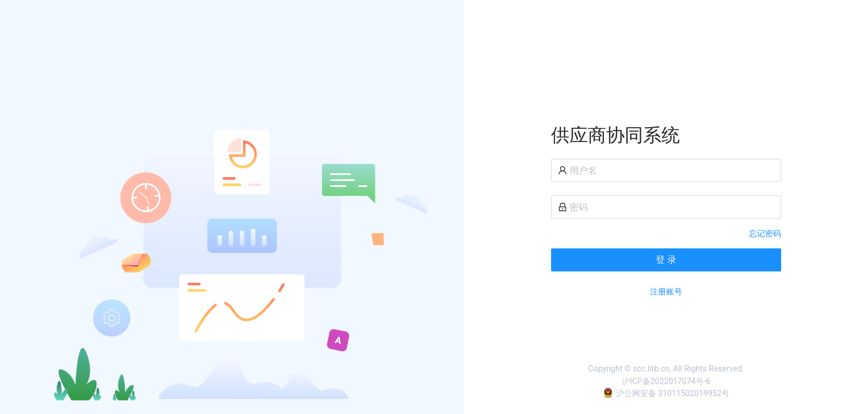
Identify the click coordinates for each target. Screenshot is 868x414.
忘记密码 (765, 233)
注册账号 (666, 292)
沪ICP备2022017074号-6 (666, 381)
